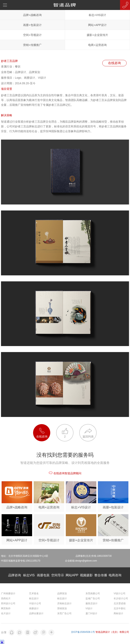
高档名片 (6, 598)
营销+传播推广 (32, 45)
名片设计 (6, 613)
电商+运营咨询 (97, 45)
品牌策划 (62, 593)
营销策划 (62, 608)
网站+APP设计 (97, 25)
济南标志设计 (64, 603)
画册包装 (43, 575)
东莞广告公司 (64, 613)
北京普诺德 (120, 603)
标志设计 (34, 598)
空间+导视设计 (32, 35)
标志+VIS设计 (97, 15)
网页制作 (6, 608)
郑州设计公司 (8, 603)
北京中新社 (120, 608)
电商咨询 (115, 575)
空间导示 (58, 575)
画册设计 (34, 608)
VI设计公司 (35, 603)
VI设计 (89, 608)
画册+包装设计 (32, 25)
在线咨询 (114, 63)
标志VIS (29, 575)
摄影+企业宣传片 (97, 35)
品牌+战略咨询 (32, 15)
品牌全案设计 (36, 613)
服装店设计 (92, 603)
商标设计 (118, 613)
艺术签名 (34, 593)
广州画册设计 (8, 593)
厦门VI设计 (91, 613)
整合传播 (101, 575)
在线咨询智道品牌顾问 (65, 473)
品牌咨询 (15, 575)
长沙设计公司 (121, 598)
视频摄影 (86, 575)
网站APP (72, 575)
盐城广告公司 (93, 598)
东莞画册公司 (93, 593)
